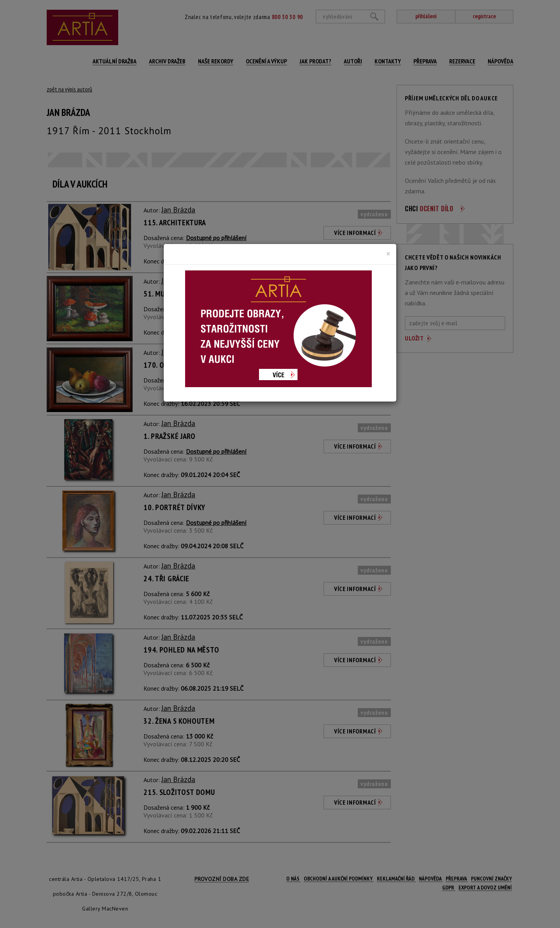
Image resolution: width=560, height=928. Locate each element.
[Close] (388, 254)
